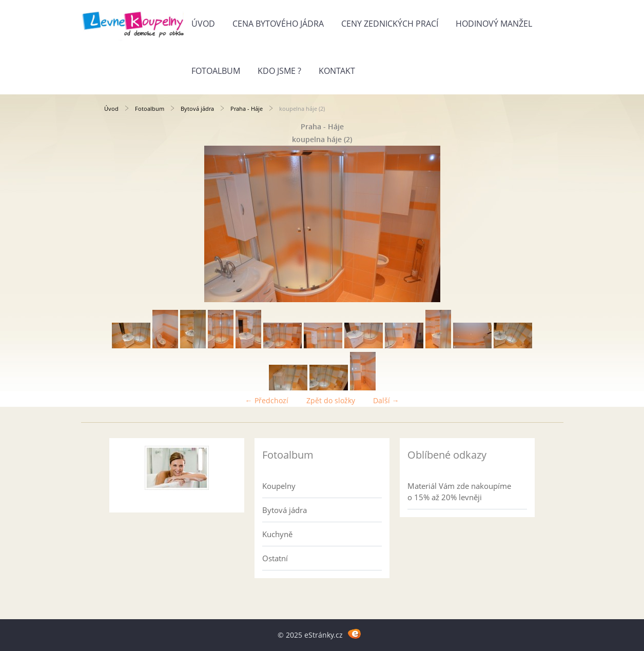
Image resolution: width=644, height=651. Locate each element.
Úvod (203, 24)
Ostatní (275, 558)
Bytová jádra (197, 108)
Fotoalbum (216, 71)
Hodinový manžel (494, 24)
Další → (386, 400)
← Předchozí (267, 400)
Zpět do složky (331, 400)
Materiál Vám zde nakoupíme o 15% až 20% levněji (459, 491)
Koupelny (279, 486)
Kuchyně (277, 534)
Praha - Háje (247, 108)
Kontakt (337, 71)
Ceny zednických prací (390, 24)
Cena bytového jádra (278, 24)
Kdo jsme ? (279, 71)
